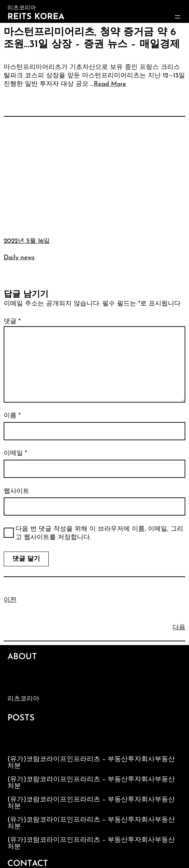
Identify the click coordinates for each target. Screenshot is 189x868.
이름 (12, 416)
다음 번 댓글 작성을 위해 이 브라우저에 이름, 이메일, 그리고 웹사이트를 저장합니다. (99, 533)
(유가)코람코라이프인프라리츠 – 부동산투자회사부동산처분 (91, 763)
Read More (110, 84)
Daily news (19, 258)
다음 (179, 628)
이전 (10, 600)
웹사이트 (16, 492)
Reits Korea (36, 17)
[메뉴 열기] (178, 17)
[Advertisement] (95, 172)
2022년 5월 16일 (27, 241)
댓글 (12, 322)
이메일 (15, 454)
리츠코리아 (23, 699)
